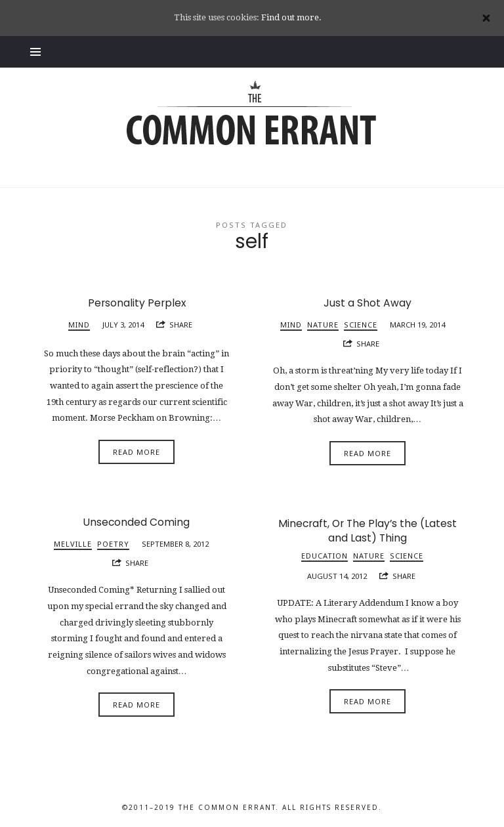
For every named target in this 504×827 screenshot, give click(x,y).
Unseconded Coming (136, 522)
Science (361, 325)
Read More (136, 452)
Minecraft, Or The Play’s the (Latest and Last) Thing (367, 531)
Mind (79, 325)
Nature (323, 325)
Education (325, 556)
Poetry (113, 544)
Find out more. (291, 17)
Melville (73, 544)
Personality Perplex (137, 303)
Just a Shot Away (367, 303)
